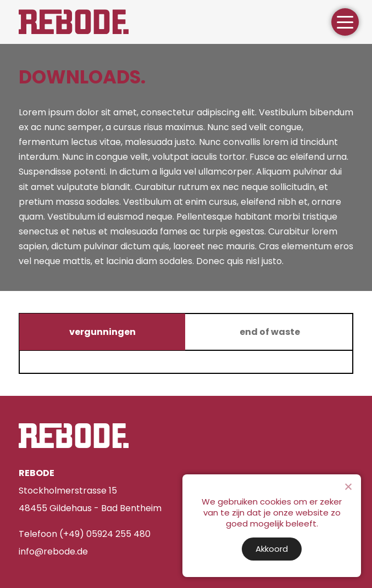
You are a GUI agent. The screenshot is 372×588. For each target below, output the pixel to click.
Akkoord (272, 549)
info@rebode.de (53, 551)
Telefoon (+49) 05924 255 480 (85, 534)
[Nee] (348, 486)
